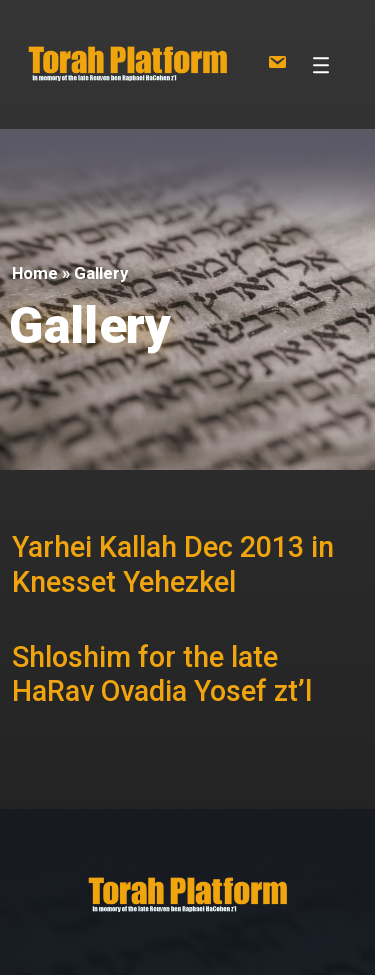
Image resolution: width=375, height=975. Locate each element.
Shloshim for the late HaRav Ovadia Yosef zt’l (162, 674)
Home (35, 273)
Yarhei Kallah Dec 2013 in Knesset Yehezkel (173, 564)
